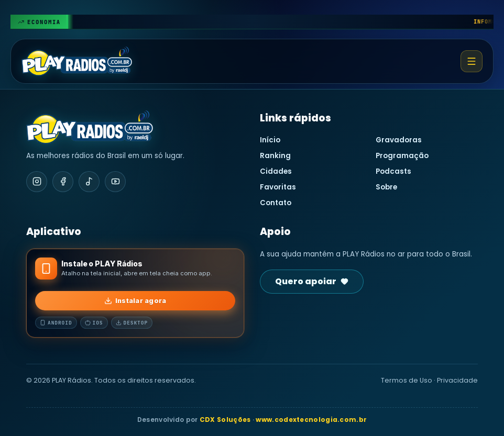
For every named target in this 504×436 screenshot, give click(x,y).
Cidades (276, 171)
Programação (402, 156)
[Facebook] (63, 182)
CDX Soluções (225, 420)
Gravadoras (399, 140)
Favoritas (278, 187)
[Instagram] (37, 182)
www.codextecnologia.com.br (311, 420)
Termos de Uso (407, 380)
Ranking (275, 156)
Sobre (386, 187)
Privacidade (457, 380)
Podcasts (393, 171)
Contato (276, 203)
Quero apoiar (312, 281)
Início (270, 140)
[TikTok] (89, 182)
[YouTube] (115, 182)
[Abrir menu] (472, 61)
